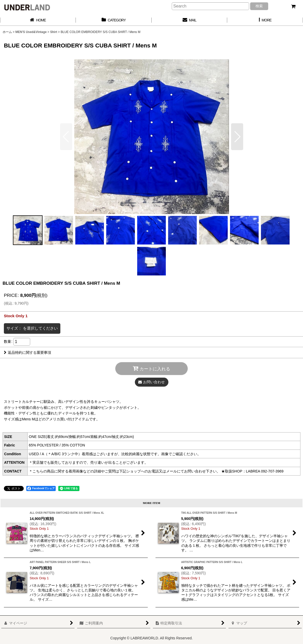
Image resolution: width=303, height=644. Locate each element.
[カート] (293, 6)
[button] (265, 20)
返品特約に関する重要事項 (27, 353)
